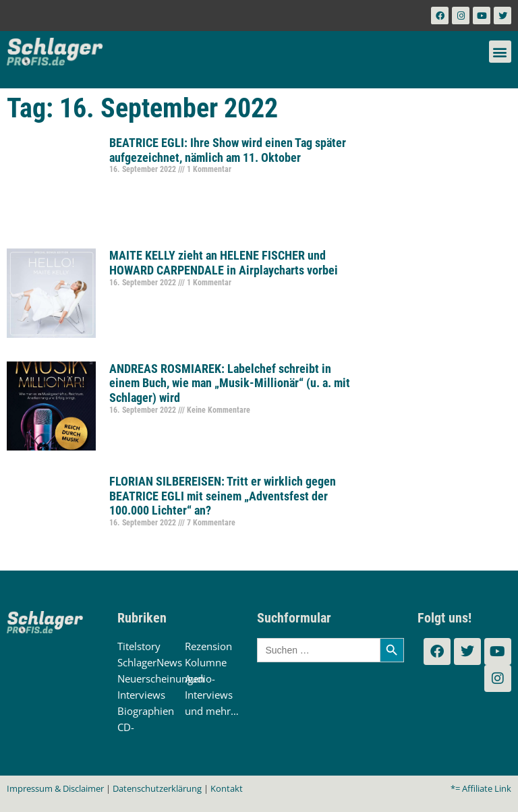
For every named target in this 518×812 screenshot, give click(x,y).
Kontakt (227, 788)
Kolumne (206, 662)
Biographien (146, 711)
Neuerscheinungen (161, 678)
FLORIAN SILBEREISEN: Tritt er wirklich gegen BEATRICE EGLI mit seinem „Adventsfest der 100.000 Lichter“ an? (223, 496)
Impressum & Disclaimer (55, 788)
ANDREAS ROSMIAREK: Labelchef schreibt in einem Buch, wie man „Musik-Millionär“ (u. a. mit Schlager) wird (230, 383)
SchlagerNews (150, 662)
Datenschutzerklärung (157, 788)
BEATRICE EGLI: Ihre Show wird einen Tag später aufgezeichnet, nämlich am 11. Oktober (228, 150)
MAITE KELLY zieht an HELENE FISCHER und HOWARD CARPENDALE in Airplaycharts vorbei (224, 263)
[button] (500, 52)
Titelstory (139, 646)
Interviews (141, 695)
